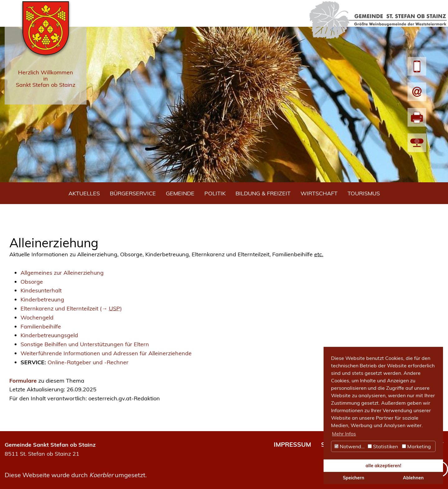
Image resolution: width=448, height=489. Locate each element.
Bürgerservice (133, 193)
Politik (215, 193)
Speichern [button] (354, 478)
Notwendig (350, 446)
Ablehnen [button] (413, 478)
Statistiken (383, 446)
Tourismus (364, 193)
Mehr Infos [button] (344, 434)
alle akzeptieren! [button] (383, 466)
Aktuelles (84, 193)
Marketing (416, 446)
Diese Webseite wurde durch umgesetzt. (76, 475)
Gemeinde (180, 193)
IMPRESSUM (292, 444)
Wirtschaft (319, 193)
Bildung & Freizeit (263, 193)
